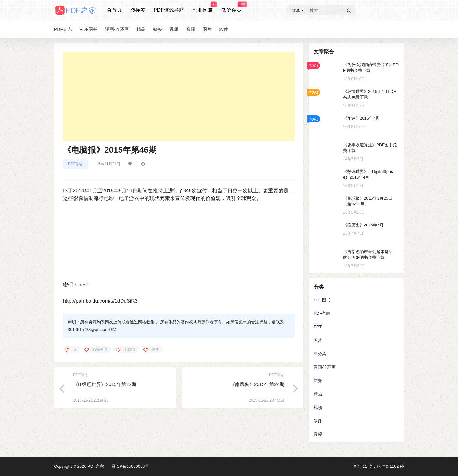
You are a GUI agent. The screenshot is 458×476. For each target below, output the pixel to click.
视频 (318, 407)
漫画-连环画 (325, 367)
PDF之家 (95, 466)
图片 (318, 340)
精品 (318, 394)
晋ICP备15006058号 (130, 466)
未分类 (320, 354)
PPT (318, 327)
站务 (318, 380)
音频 (318, 434)
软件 (318, 421)
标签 (138, 10)
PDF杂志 (76, 164)
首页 (114, 10)
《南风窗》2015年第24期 (257, 384)
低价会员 (231, 7)
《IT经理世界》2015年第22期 (105, 384)
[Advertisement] (179, 96)
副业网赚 (203, 7)
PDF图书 (322, 300)
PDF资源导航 (169, 10)
